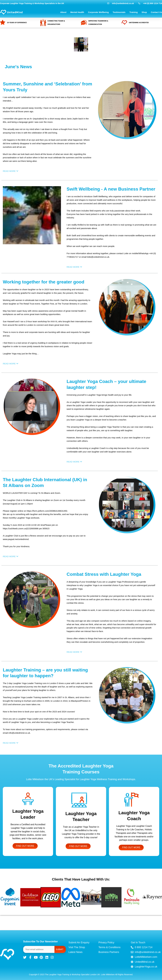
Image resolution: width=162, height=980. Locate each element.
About (63, 12)
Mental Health (77, 12)
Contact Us (156, 12)
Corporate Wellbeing (98, 12)
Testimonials (119, 12)
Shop (144, 12)
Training (133, 12)
